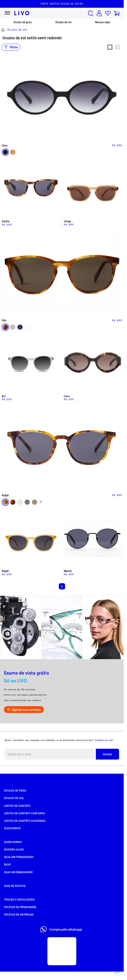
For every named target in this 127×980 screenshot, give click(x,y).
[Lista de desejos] (108, 13)
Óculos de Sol (14, 798)
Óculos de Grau (15, 790)
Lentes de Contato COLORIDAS (25, 821)
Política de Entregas (19, 914)
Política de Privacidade (20, 907)
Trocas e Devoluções (19, 899)
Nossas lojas (103, 22)
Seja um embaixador (18, 872)
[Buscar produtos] (91, 13)
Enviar (108, 754)
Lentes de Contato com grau (24, 813)
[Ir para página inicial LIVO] (22, 13)
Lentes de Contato (17, 806)
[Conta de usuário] (99, 13)
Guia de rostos (15, 886)
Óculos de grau (23, 22)
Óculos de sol (63, 22)
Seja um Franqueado (19, 857)
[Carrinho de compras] (116, 13)
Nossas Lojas (14, 849)
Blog (7, 864)
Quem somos (13, 842)
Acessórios (12, 828)
